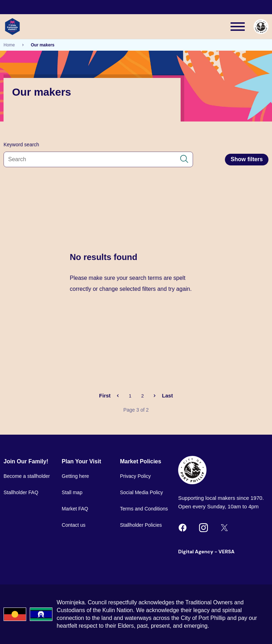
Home (9, 45)
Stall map (72, 492)
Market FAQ (75, 509)
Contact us (73, 525)
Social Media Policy (141, 492)
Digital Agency (196, 552)
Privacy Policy (135, 476)
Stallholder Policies (141, 525)
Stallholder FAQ (21, 492)
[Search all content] (98, 159)
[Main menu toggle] (238, 27)
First (105, 396)
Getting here (75, 476)
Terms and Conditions (144, 509)
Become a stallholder (27, 476)
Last (167, 396)
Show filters (247, 159)
